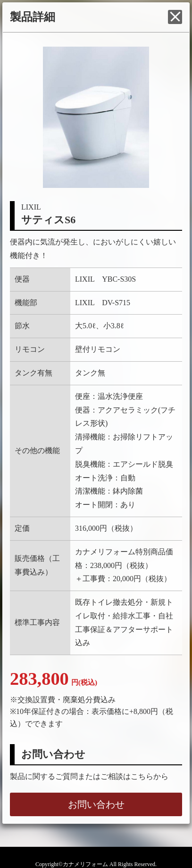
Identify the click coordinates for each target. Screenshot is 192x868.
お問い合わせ (96, 804)
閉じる (175, 17)
